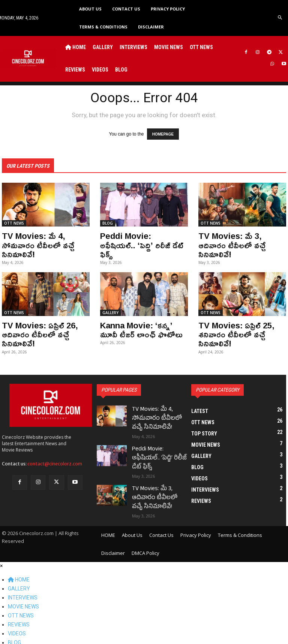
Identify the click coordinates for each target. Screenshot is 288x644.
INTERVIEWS (23, 580)
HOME (19, 562)
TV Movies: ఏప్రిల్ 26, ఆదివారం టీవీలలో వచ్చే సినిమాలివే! (36, 329)
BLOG (108, 222)
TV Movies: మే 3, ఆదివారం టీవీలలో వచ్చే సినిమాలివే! (240, 238)
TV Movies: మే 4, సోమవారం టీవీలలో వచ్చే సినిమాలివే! (34, 242)
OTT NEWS (14, 222)
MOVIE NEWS (23, 589)
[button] (280, 18)
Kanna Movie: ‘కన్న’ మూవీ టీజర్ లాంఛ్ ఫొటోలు (141, 325)
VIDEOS (17, 616)
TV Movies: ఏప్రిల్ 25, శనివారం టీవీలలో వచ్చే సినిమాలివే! (232, 329)
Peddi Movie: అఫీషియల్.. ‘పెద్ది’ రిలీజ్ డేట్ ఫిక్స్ (140, 238)
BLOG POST (30, 634)
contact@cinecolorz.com (55, 457)
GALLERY (110, 309)
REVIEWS (19, 607)
